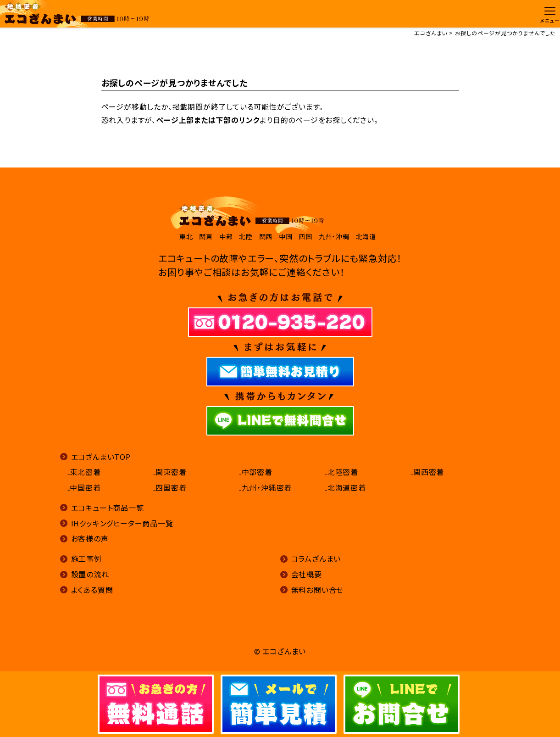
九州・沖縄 (334, 236)
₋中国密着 (84, 487)
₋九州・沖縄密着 (265, 487)
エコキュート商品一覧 (108, 508)
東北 (186, 236)
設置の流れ (90, 574)
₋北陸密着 (341, 472)
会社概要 (307, 574)
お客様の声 (90, 538)
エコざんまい (431, 33)
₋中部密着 (256, 472)
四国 (305, 236)
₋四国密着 (170, 487)
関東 (206, 236)
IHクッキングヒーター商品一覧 (122, 523)
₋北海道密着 (345, 487)
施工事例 (86, 558)
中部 (226, 236)
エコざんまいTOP (101, 457)
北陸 (246, 236)
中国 (286, 236)
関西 (266, 236)
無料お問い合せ (318, 590)
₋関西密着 (427, 472)
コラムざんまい (316, 558)
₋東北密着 (84, 472)
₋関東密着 (170, 472)
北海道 (366, 236)
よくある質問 (92, 590)
